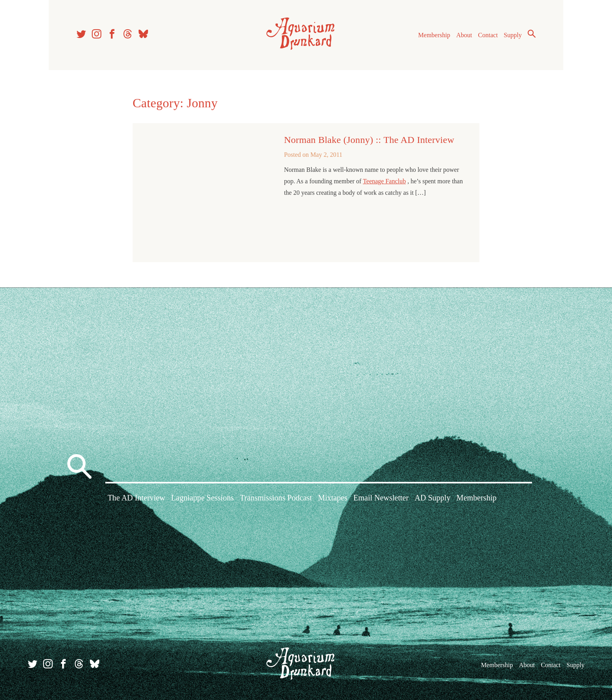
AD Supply (432, 498)
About (464, 35)
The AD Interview (137, 498)
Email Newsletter (381, 498)
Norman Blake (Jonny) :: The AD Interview (369, 140)
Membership (434, 35)
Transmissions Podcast (276, 498)
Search (532, 34)
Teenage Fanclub (385, 181)
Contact (488, 35)
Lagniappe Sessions (202, 498)
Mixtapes (333, 498)
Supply (513, 35)
